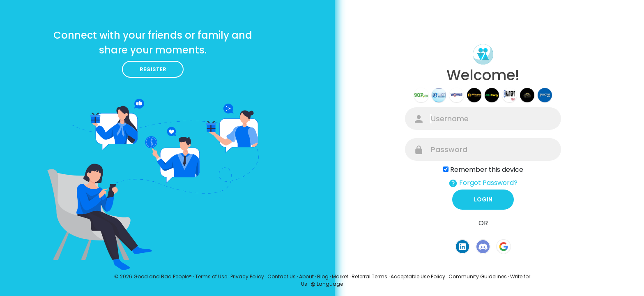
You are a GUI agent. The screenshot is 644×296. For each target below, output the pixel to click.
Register (153, 69)
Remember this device (487, 170)
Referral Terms (369, 276)
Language (327, 284)
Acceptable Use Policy (418, 276)
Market (340, 276)
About (306, 276)
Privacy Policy (247, 276)
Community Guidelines (478, 276)
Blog (323, 276)
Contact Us (282, 276)
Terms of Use (211, 276)
